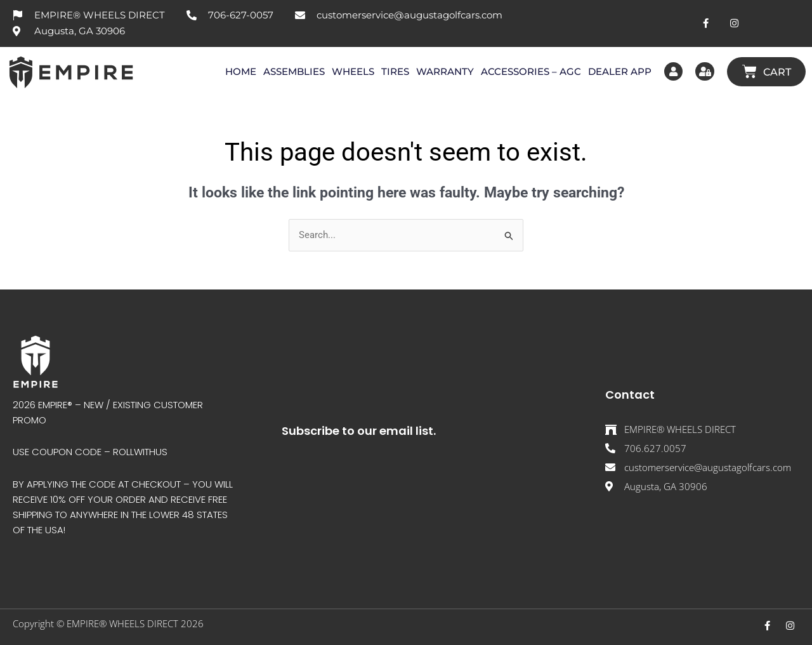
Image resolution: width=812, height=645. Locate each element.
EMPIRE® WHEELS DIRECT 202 (132, 623)
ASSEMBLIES (293, 71)
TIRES (394, 71)
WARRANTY (444, 71)
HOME (239, 71)
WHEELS (352, 71)
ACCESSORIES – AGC (530, 71)
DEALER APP (619, 71)
